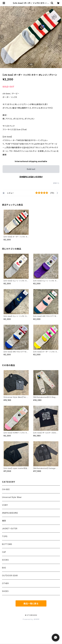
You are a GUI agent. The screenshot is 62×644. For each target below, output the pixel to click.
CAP (4, 552)
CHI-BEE (6, 489)
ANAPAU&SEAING (10, 513)
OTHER (5, 583)
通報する (56, 183)
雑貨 (4, 521)
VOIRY (5, 505)
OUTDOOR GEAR (10, 576)
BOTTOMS (7, 544)
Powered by (31, 619)
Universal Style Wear (12, 497)
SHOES (5, 591)
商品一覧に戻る (31, 604)
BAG (4, 568)
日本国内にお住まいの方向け (31, 177)
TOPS (5, 536)
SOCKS (5, 560)
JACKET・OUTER (10, 529)
